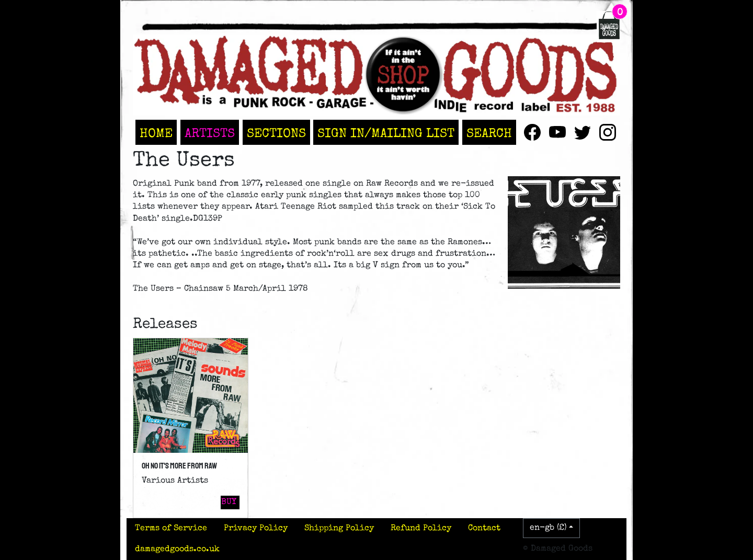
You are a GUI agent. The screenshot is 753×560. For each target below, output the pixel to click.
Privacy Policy (256, 529)
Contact (484, 529)
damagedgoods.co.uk (177, 550)
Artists (210, 134)
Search (489, 134)
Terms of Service (171, 529)
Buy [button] (229, 502)
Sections (276, 134)
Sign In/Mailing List (386, 134)
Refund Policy (421, 529)
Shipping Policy (339, 529)
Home (156, 134)
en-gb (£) (548, 528)
